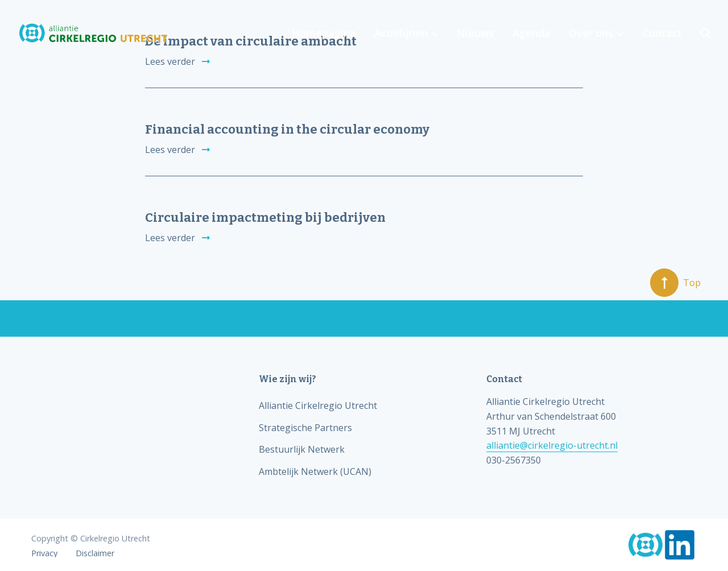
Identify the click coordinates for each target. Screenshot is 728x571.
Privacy (44, 553)
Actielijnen (401, 33)
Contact (662, 33)
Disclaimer (95, 553)
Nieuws (475, 33)
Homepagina (324, 33)
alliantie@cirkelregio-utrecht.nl (552, 445)
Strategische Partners (305, 428)
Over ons (591, 33)
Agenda (531, 33)
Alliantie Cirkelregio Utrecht (318, 406)
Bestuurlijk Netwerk (302, 449)
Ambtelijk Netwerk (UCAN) (315, 471)
